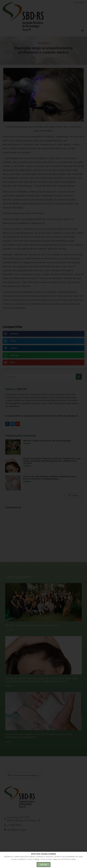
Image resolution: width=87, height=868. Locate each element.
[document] (43, 434)
